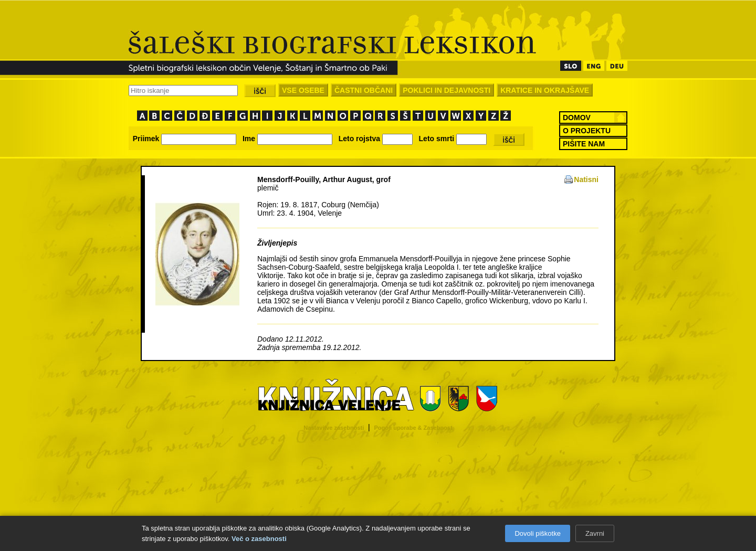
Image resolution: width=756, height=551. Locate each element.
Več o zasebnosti (259, 539)
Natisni (586, 179)
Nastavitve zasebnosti (334, 428)
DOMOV (577, 118)
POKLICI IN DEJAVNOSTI (447, 90)
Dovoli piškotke (537, 533)
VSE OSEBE (303, 90)
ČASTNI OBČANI (364, 90)
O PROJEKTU (587, 131)
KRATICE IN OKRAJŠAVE (545, 90)
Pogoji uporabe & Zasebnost (413, 428)
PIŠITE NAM (584, 144)
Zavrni (595, 533)
